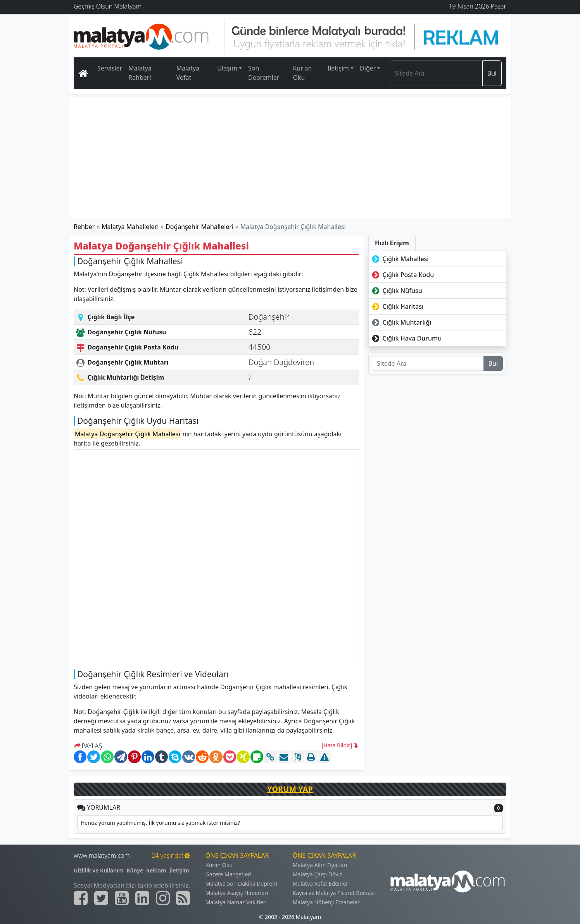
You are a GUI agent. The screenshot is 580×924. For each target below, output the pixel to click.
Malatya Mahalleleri (130, 227)
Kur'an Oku (302, 73)
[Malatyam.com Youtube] (122, 898)
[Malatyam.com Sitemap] (183, 898)
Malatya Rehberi (140, 73)
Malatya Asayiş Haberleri (237, 893)
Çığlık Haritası (397, 306)
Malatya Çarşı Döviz (318, 874)
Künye (135, 870)
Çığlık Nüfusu (396, 291)
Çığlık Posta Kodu (402, 275)
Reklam (156, 870)
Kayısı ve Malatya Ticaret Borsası (334, 893)
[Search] (435, 73)
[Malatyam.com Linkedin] (142, 898)
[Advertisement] (290, 157)
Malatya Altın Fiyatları (320, 865)
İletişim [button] (338, 68)
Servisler (110, 68)
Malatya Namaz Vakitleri (236, 902)
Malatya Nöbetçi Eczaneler (326, 902)
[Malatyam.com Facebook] (81, 898)
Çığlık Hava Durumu (406, 338)
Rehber (84, 227)
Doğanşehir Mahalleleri (199, 227)
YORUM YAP (290, 789)
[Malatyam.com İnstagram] (163, 898)
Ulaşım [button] (227, 68)
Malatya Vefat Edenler (320, 884)
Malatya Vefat (188, 73)
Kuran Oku (219, 865)
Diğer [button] (368, 68)
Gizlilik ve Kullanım (99, 870)
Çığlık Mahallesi (400, 259)
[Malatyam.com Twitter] (101, 898)
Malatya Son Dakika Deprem (242, 884)
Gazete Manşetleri (229, 874)
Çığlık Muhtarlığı (401, 322)
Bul (492, 73)
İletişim (179, 870)
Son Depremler (264, 73)
